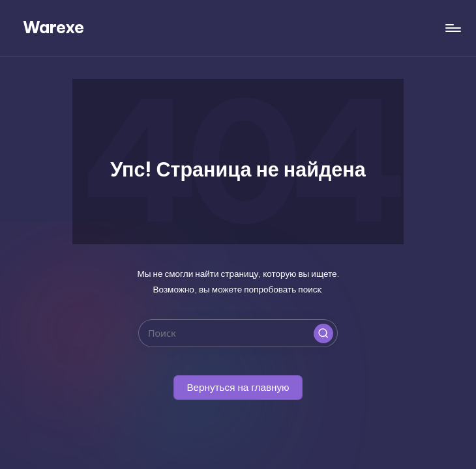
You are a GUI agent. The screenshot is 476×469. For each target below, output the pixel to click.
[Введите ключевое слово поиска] (238, 333)
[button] (323, 334)
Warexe (53, 27)
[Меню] (452, 28)
